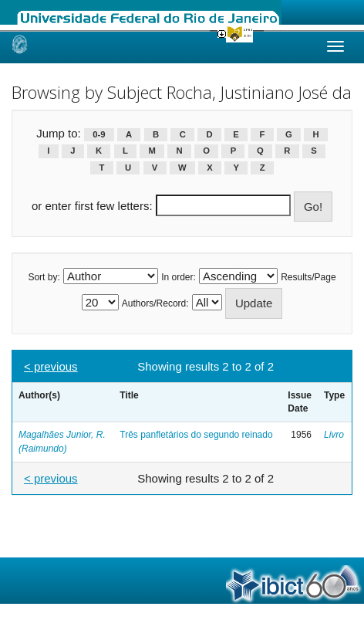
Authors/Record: (155, 303)
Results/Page (308, 277)
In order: (179, 277)
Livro (334, 435)
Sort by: (44, 277)
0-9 (99, 134)
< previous (51, 366)
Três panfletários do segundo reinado (196, 435)
